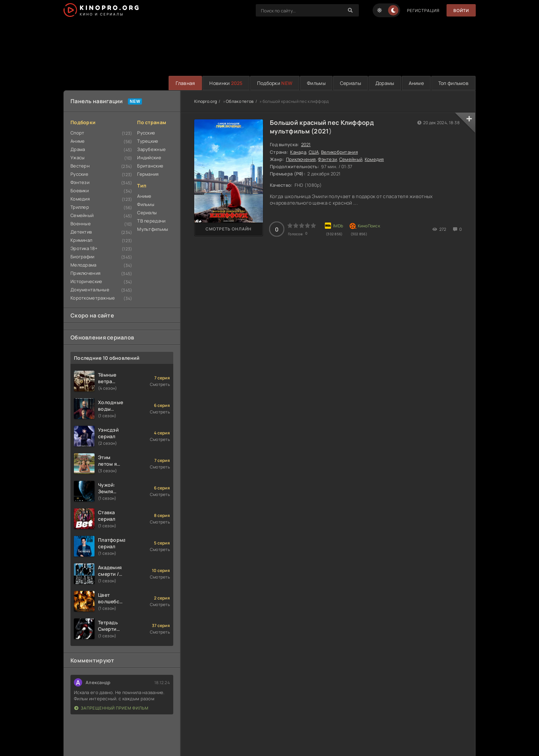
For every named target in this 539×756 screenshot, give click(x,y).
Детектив (81, 232)
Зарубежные (151, 149)
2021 (321, 131)
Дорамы (385, 83)
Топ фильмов (453, 83)
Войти (461, 10)
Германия (148, 174)
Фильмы (316, 83)
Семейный (82, 215)
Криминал (81, 240)
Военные (81, 224)
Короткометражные (93, 298)
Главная (185, 83)
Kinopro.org (206, 101)
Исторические (86, 281)
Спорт (77, 133)
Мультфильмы (153, 229)
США (314, 152)
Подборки (275, 83)
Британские (150, 166)
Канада (298, 152)
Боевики (80, 191)
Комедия (80, 199)
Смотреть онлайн (229, 229)
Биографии (82, 257)
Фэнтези (80, 182)
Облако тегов (240, 101)
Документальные (90, 290)
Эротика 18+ (84, 248)
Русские (79, 174)
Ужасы (78, 158)
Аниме (416, 83)
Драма (78, 149)
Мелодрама (84, 265)
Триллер (80, 207)
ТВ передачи (151, 221)
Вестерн (80, 166)
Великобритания (339, 152)
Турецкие (148, 141)
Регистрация (423, 10)
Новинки (226, 83)
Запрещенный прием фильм (111, 708)
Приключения (85, 273)
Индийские (149, 158)
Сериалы (350, 83)
